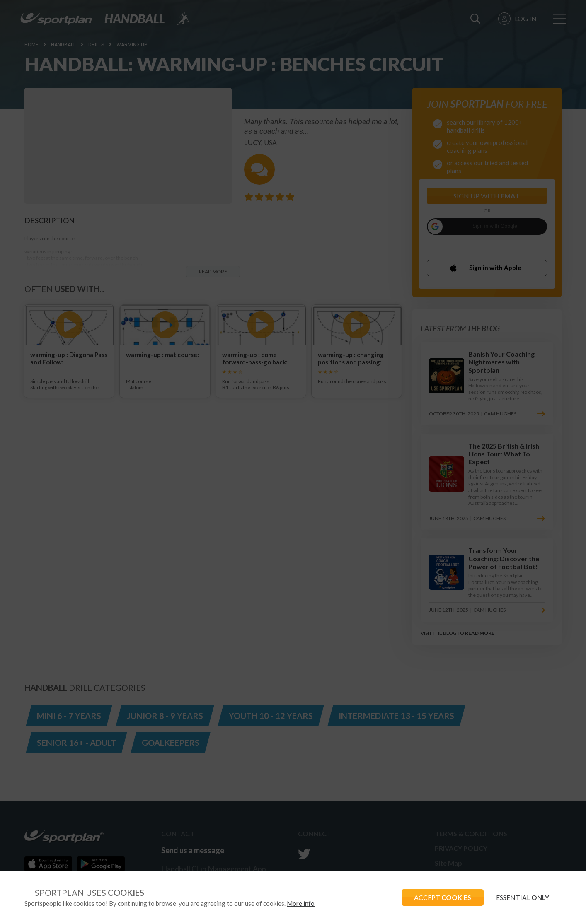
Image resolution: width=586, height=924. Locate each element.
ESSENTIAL (523, 897)
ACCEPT (443, 897)
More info (301, 903)
